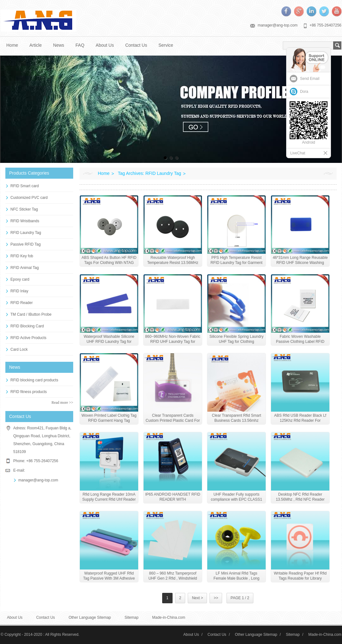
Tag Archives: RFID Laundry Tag (150, 173)
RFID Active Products (28, 338)
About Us (105, 45)
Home (12, 45)
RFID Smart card (25, 186)
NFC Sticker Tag (24, 209)
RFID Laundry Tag (26, 233)
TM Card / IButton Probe (31, 314)
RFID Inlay (19, 291)
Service (166, 45)
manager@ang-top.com (278, 25)
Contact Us (136, 45)
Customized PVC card (29, 198)
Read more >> (62, 402)
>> (216, 598)
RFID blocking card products (34, 380)
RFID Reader (22, 303)
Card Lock (19, 349)
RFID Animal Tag (25, 268)
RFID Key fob (22, 256)
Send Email (310, 79)
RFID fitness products (29, 392)
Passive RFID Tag (26, 244)
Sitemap (132, 617)
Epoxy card (20, 279)
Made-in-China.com (169, 617)
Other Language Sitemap (90, 617)
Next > (197, 598)
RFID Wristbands (25, 221)
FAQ (80, 45)
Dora (304, 92)
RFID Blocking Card (27, 326)
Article (35, 45)
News (59, 45)
